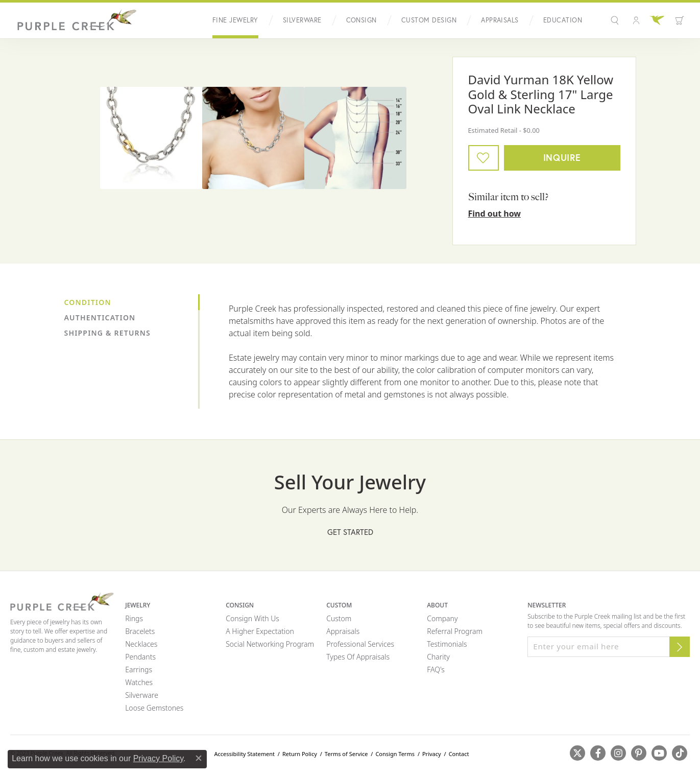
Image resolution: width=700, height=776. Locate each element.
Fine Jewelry (235, 20)
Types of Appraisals (358, 657)
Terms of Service (346, 754)
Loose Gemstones (154, 708)
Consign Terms (395, 754)
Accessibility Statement (244, 754)
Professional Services (360, 644)
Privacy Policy (158, 758)
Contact (459, 754)
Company (442, 618)
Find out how (495, 214)
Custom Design (429, 20)
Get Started (350, 532)
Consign (361, 20)
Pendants (140, 657)
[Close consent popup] (199, 758)
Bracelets (140, 631)
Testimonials (447, 644)
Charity (438, 657)
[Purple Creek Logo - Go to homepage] (74, 20)
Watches (139, 682)
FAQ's (436, 669)
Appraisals (500, 20)
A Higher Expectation (260, 631)
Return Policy (300, 754)
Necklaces (141, 644)
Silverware (302, 20)
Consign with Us (252, 618)
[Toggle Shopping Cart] (680, 20)
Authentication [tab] (100, 318)
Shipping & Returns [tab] (107, 333)
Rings (134, 618)
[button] (616, 20)
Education (563, 20)
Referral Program (455, 631)
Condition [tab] (88, 302)
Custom (339, 618)
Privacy (432, 754)
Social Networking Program (270, 644)
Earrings (139, 669)
